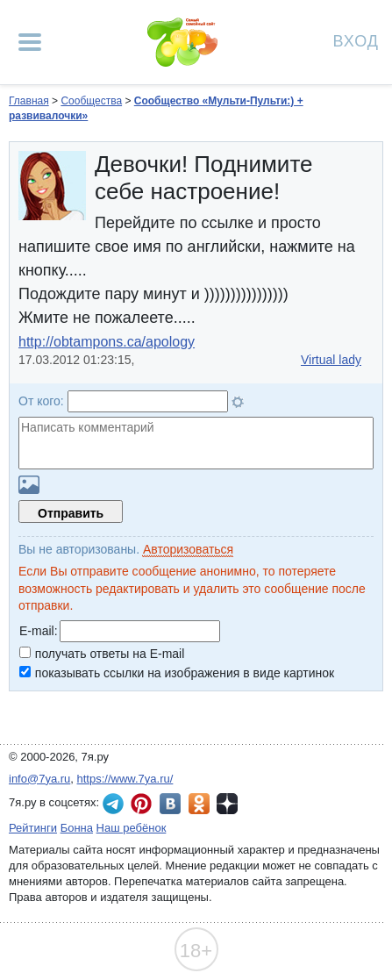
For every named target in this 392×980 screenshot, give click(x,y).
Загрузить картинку (29, 485)
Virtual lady (331, 360)
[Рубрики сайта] (30, 42)
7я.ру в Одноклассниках (199, 804)
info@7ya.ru (39, 779)
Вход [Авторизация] (356, 40)
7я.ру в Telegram (113, 804)
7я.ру (227, 804)
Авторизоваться (188, 549)
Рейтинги (33, 828)
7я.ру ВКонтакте (170, 804)
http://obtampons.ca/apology (107, 342)
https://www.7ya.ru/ (125, 779)
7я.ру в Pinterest (141, 804)
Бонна (77, 828)
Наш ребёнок (132, 828)
